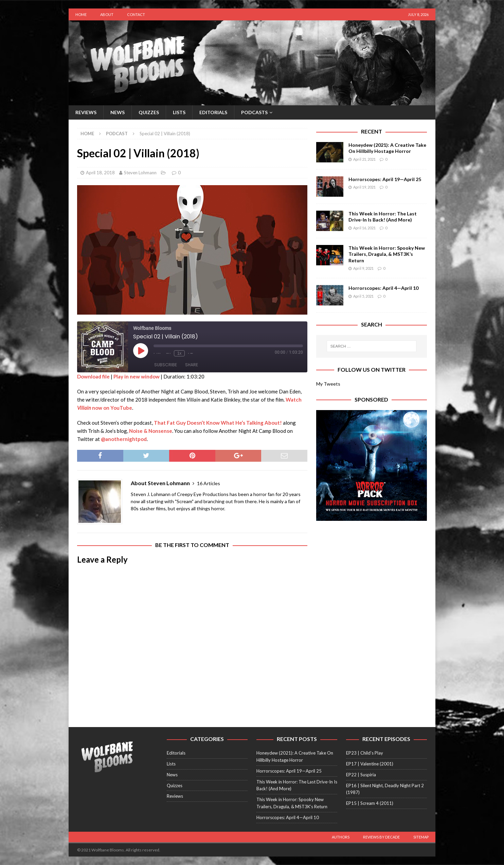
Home (81, 14)
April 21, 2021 (364, 159)
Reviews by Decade (381, 837)
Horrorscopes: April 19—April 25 (385, 179)
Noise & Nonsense (151, 431)
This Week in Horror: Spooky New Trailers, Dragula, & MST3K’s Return (387, 254)
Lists (179, 112)
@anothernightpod (124, 439)
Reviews (86, 112)
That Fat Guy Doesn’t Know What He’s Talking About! (218, 423)
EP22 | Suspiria (361, 775)
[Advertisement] (372, 572)
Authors (341, 837)
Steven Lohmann (140, 173)
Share (192, 365)
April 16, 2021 (364, 228)
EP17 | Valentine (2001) (370, 764)
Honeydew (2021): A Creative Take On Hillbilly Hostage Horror (387, 148)
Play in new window (137, 376)
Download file (93, 376)
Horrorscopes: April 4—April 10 (383, 288)
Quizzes (149, 112)
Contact (136, 14)
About (107, 14)
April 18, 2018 (100, 173)
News (118, 112)
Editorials (213, 112)
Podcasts (254, 112)
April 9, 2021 (363, 268)
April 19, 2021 (364, 187)
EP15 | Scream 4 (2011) (370, 803)
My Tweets (328, 384)
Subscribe (166, 365)
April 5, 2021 (363, 296)
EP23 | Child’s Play (365, 753)
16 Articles (209, 483)
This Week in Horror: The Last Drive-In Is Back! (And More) (383, 217)
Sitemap (421, 837)
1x (179, 353)
